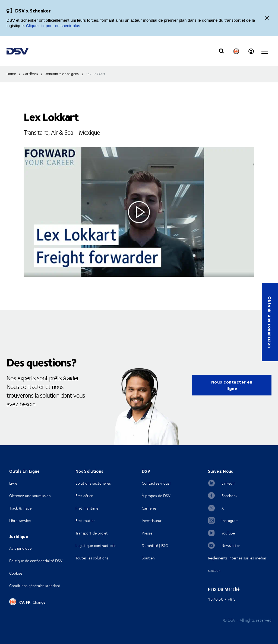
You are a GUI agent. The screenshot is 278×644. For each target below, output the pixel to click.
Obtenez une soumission (30, 496)
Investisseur (152, 521)
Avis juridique (20, 548)
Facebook (230, 496)
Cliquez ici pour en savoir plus (53, 26)
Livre (13, 483)
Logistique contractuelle (96, 545)
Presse (147, 533)
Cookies (16, 573)
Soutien (148, 558)
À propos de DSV (156, 496)
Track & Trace (20, 508)
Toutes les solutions (92, 558)
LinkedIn (229, 483)
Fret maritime (87, 508)
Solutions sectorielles (93, 483)
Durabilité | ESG (155, 545)
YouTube (228, 533)
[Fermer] (267, 18)
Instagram (230, 521)
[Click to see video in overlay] (139, 212)
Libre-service (20, 521)
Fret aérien (84, 496)
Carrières (149, 508)
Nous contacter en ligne (232, 385)
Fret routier (85, 521)
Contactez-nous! (156, 483)
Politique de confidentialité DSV (36, 561)
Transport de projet (92, 533)
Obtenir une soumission (270, 322)
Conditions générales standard (35, 586)
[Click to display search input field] (221, 51)
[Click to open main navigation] (265, 51)
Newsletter (231, 545)
